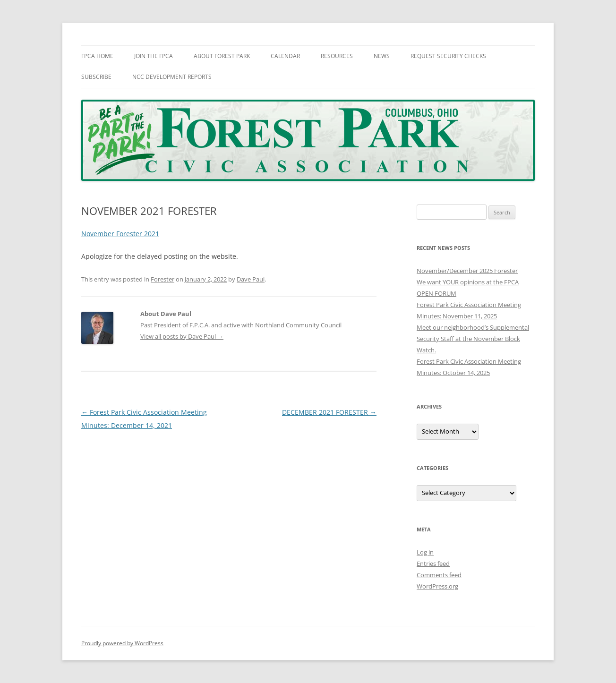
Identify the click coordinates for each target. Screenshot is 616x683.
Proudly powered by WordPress (122, 643)
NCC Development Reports (172, 77)
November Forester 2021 (120, 234)
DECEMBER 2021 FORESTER (329, 412)
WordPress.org (437, 586)
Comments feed (439, 575)
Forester (163, 279)
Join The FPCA (154, 56)
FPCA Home (97, 56)
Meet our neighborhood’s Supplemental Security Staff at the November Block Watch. (473, 339)
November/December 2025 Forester (467, 271)
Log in (425, 552)
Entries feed (433, 563)
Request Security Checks (448, 56)
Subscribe (96, 77)
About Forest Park (222, 56)
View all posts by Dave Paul (182, 336)
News (382, 56)
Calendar (285, 56)
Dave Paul (251, 279)
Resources (337, 56)
